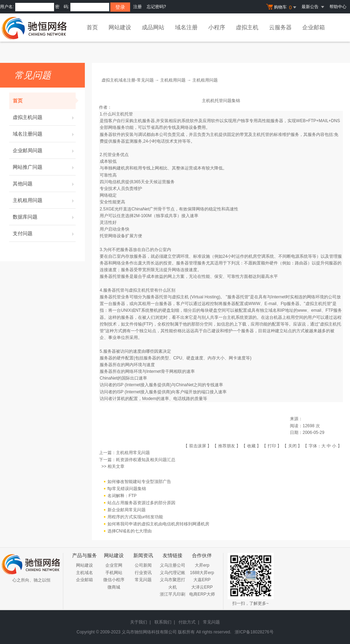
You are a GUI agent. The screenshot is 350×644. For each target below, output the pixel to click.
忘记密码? (156, 7)
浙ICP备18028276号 (254, 632)
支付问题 (44, 233)
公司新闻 (143, 565)
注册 (138, 7)
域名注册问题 (44, 134)
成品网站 (153, 27)
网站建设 (120, 27)
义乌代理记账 (173, 573)
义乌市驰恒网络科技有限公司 (149, 632)
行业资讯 (143, 573)
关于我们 (139, 622)
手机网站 (114, 573)
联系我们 (163, 622)
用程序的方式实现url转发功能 (135, 517)
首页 (92, 27)
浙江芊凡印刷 (173, 594)
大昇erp (202, 565)
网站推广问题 (44, 167)
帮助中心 (338, 7)
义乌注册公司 (173, 565)
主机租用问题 (44, 200)
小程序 (217, 27)
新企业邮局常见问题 (127, 510)
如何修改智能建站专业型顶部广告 (139, 482)
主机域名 (84, 573)
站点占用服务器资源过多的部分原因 (141, 503)
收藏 (251, 446)
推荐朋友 (227, 446)
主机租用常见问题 (133, 453)
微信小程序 (114, 580)
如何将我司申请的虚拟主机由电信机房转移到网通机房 (158, 524)
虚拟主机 (247, 27)
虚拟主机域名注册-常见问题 (128, 80)
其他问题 (44, 184)
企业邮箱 (314, 27)
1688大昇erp (202, 573)
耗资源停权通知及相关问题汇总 (146, 460)
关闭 (292, 446)
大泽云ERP (202, 587)
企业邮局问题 (44, 150)
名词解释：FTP (122, 496)
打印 (272, 446)
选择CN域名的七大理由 (130, 531)
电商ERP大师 (202, 594)
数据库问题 (44, 217)
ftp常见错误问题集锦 (127, 489)
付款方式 (187, 622)
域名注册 (186, 27)
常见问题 (143, 580)
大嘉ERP (202, 580)
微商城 (114, 587)
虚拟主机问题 (44, 117)
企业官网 (114, 565)
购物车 (282, 7)
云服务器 (280, 27)
